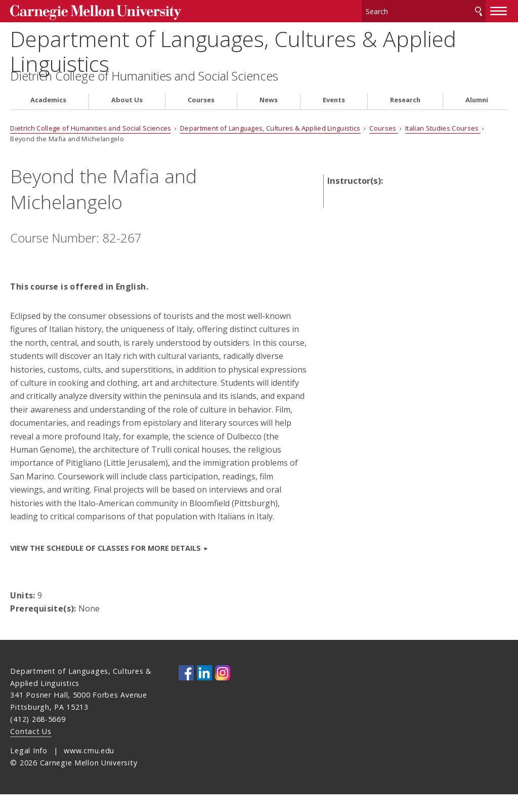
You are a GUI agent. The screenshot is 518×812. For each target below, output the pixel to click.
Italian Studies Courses (443, 146)
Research (405, 118)
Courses (201, 118)
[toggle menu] (499, 9)
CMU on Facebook (186, 691)
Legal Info (29, 768)
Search (479, 10)
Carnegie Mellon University (86, 11)
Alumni (477, 118)
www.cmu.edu (89, 768)
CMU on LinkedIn (204, 691)
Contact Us (31, 749)
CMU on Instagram (223, 691)
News (269, 118)
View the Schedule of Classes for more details (105, 566)
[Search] (424, 10)
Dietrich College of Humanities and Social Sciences (144, 94)
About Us (127, 118)
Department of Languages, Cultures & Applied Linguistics (259, 52)
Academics (48, 118)
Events (334, 118)
